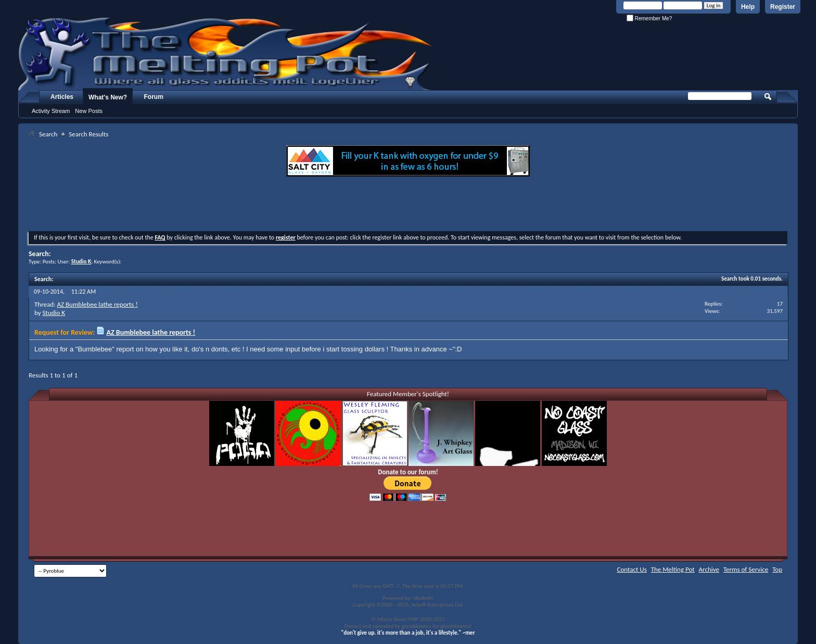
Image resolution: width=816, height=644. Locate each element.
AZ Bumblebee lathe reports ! (97, 304)
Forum (154, 97)
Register (783, 7)
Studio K (54, 313)
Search (48, 134)
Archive (709, 569)
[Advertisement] (408, 205)
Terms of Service (746, 569)
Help (748, 7)
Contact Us (632, 569)
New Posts (89, 111)
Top (777, 569)
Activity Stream (51, 111)
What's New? (108, 97)
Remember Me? (649, 18)
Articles (62, 97)
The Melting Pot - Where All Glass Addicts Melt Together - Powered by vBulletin (226, 54)
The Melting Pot (673, 569)
